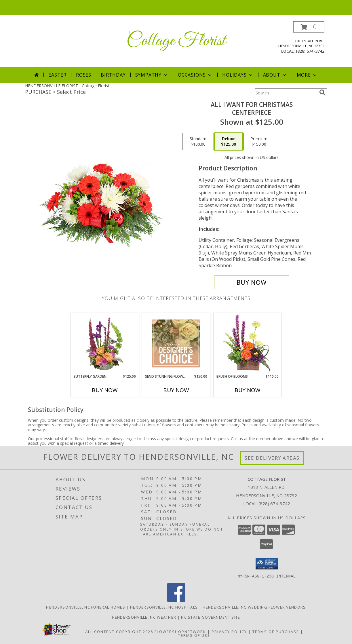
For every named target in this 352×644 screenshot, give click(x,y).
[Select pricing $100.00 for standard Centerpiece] (198, 142)
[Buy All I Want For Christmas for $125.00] (252, 282)
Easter (57, 75)
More (307, 75)
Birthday (113, 75)
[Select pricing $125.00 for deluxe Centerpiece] (229, 142)
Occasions (195, 75)
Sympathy (152, 75)
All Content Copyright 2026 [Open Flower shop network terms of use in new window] (119, 631)
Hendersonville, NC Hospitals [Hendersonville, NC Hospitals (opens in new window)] (164, 607)
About (275, 75)
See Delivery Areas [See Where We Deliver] (272, 458)
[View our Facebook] (176, 600)
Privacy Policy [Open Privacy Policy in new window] (229, 631)
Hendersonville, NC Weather (144, 617)
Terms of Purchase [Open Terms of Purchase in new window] (276, 631)
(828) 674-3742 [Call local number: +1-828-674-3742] (310, 51)
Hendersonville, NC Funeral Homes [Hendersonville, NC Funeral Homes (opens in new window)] (86, 607)
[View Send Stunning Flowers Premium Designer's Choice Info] (176, 343)
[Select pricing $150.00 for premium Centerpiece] (259, 142)
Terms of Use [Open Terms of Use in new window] (194, 635)
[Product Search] (286, 93)
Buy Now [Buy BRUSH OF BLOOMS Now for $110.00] (248, 390)
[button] (309, 27)
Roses (84, 75)
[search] (322, 92)
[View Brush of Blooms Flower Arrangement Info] (247, 344)
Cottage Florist (176, 41)
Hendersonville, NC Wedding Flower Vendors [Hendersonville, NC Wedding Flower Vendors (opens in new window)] (254, 607)
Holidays (238, 75)
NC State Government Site (211, 617)
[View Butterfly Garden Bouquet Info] (105, 343)
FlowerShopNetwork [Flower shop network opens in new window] (180, 631)
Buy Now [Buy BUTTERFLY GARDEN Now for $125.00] (105, 390)
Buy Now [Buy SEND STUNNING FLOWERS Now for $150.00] (176, 390)
